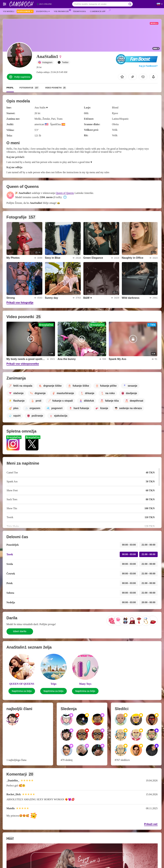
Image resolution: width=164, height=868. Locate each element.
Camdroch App (99, 11)
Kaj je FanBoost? (148, 66)
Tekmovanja (79, 11)
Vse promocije (62, 11)
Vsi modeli (9, 11)
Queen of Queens (65, 193)
